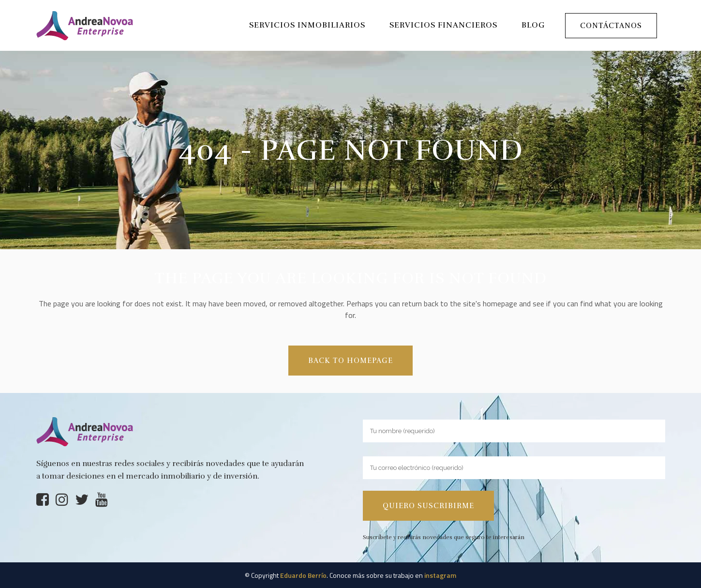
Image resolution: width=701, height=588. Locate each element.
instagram (440, 575)
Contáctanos (611, 26)
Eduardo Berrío (303, 575)
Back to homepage (350, 361)
